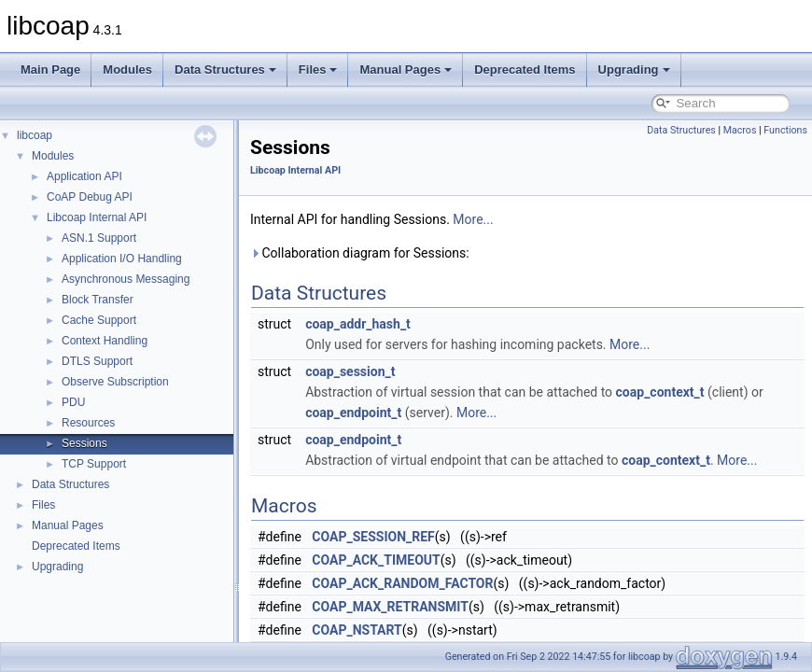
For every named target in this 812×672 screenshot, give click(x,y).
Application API (84, 176)
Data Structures (225, 70)
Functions (785, 130)
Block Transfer (98, 300)
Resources (88, 423)
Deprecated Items (525, 70)
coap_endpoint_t (353, 413)
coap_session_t (350, 371)
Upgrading (634, 70)
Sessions (84, 443)
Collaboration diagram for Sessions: (360, 253)
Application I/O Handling (122, 259)
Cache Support (99, 320)
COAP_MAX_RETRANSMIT (390, 607)
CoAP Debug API (90, 197)
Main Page (50, 70)
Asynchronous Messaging (126, 279)
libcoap (35, 135)
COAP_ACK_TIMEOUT (376, 560)
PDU (73, 402)
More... (473, 219)
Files (318, 70)
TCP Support (94, 464)
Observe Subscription (115, 382)
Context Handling (105, 341)
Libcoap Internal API (97, 217)
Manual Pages (406, 70)
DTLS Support (97, 361)
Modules (127, 70)
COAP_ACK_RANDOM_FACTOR (402, 583)
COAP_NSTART (357, 630)
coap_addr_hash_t (358, 324)
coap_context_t (660, 392)
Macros (740, 130)
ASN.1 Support (99, 238)
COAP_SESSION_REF (373, 537)
